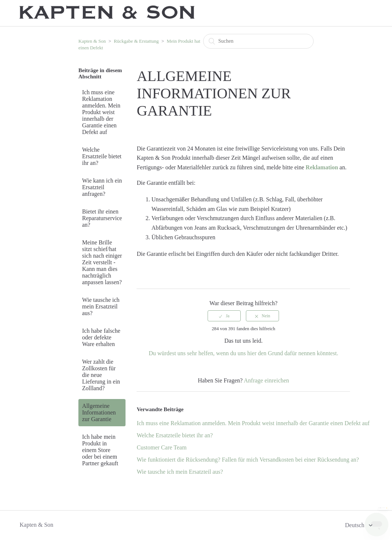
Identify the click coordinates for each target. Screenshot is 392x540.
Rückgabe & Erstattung (136, 41)
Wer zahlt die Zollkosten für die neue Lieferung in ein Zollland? (101, 375)
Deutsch (355, 525)
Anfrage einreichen (266, 380)
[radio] (224, 316)
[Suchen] (258, 41)
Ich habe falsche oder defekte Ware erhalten (101, 337)
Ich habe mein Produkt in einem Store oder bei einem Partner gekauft (100, 450)
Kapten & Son (92, 41)
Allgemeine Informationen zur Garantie (99, 412)
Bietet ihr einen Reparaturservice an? (102, 218)
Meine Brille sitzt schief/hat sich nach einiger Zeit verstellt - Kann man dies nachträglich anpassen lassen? (102, 262)
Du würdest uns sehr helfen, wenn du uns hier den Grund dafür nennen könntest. (243, 353)
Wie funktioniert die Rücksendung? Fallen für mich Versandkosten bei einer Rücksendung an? (248, 460)
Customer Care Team (161, 447)
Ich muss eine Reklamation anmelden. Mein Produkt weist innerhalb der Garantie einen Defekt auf (101, 112)
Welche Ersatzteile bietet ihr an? (102, 156)
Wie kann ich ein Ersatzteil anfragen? (102, 187)
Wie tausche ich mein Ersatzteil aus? (101, 306)
